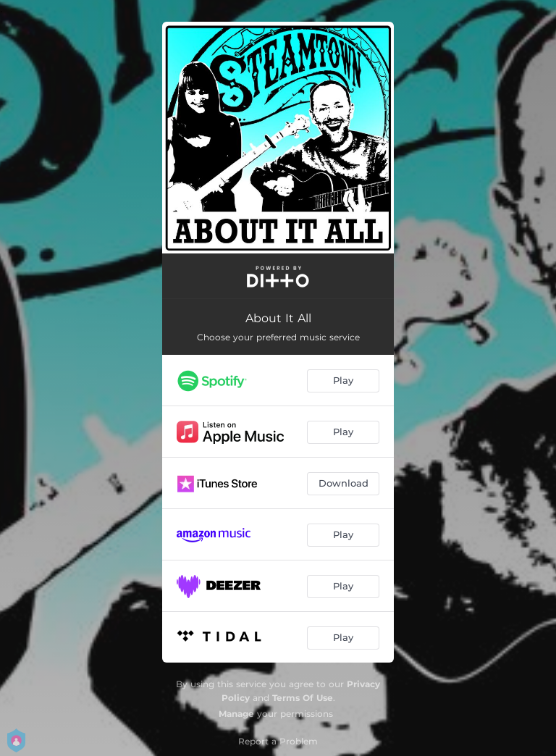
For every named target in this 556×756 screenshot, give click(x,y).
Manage (236, 714)
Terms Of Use (303, 698)
